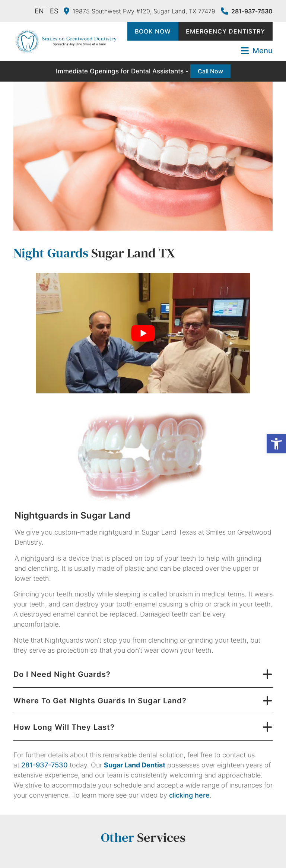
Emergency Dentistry (225, 31)
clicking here (189, 795)
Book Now (153, 31)
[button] (276, 444)
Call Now (210, 71)
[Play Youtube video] (143, 333)
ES (54, 11)
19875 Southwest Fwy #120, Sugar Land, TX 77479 (139, 11)
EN (39, 11)
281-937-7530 (247, 11)
